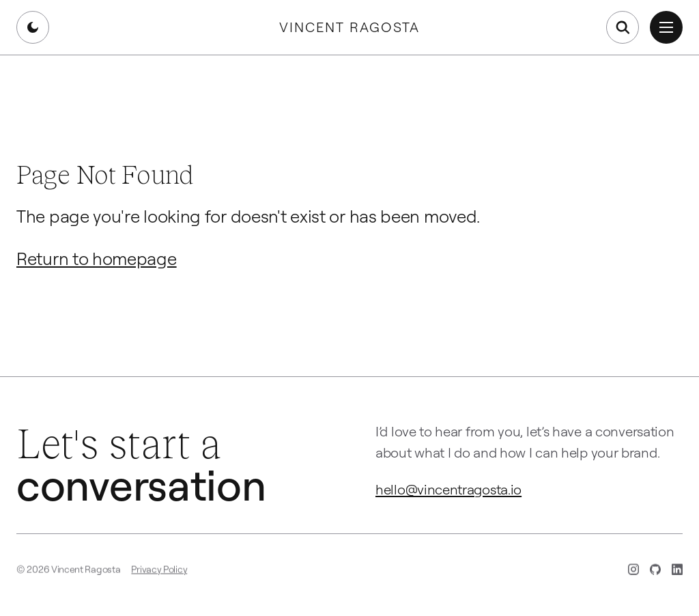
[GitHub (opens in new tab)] (655, 571)
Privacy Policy (159, 571)
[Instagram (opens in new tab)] (633, 571)
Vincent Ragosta (349, 27)
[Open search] (623, 27)
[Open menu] (666, 27)
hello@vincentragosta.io (448, 489)
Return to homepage (97, 258)
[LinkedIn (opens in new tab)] (677, 571)
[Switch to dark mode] (33, 27)
